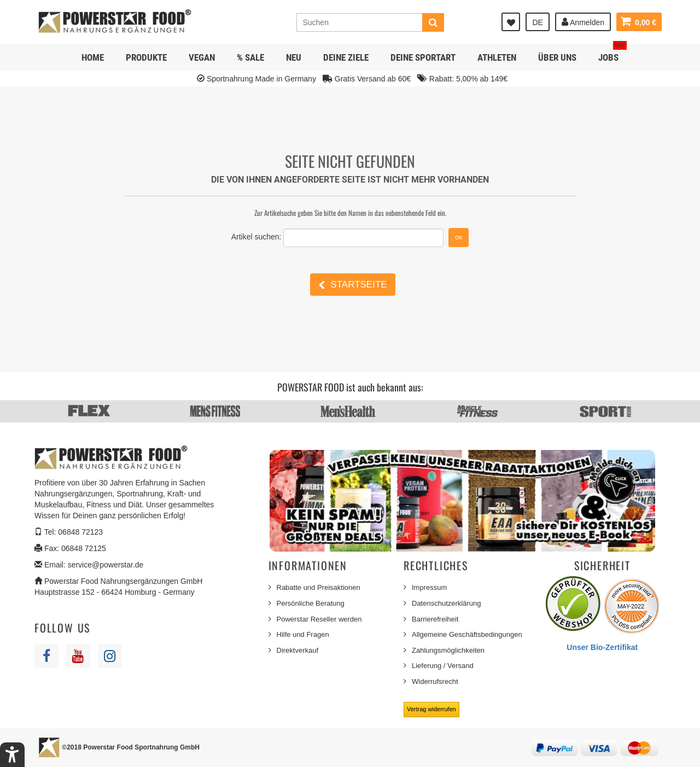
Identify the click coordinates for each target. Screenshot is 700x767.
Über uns (557, 57)
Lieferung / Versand (443, 666)
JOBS (612, 53)
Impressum (429, 587)
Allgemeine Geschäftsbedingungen (467, 634)
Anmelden (583, 22)
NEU (294, 57)
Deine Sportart (423, 57)
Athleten (497, 57)
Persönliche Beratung (311, 603)
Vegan (202, 57)
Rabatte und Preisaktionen (319, 587)
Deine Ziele (346, 57)
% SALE (250, 57)
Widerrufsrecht (435, 681)
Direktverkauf (298, 650)
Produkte (146, 57)
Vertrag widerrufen (431, 709)
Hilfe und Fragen (303, 634)
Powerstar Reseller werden (319, 619)
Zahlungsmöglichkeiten (448, 650)
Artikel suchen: (256, 237)
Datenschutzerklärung (446, 603)
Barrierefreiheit (435, 619)
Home (93, 57)
